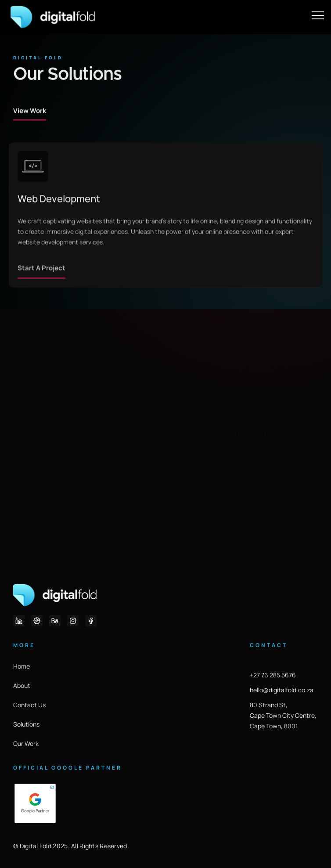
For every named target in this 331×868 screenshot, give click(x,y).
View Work (30, 128)
